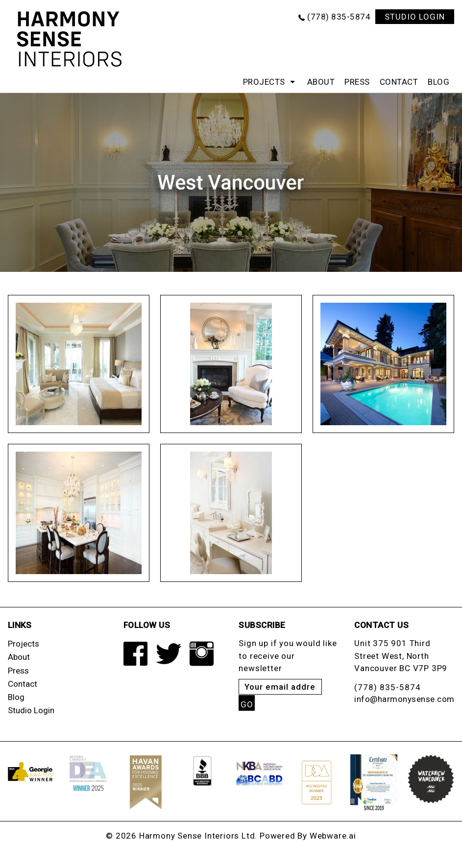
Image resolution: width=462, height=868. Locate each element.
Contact (399, 82)
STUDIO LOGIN (415, 17)
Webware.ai (333, 836)
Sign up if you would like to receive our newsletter (288, 656)
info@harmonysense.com (404, 699)
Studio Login (31, 710)
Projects (264, 82)
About (321, 82)
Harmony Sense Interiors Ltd (197, 836)
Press (357, 82)
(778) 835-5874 (339, 17)
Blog (438, 82)
